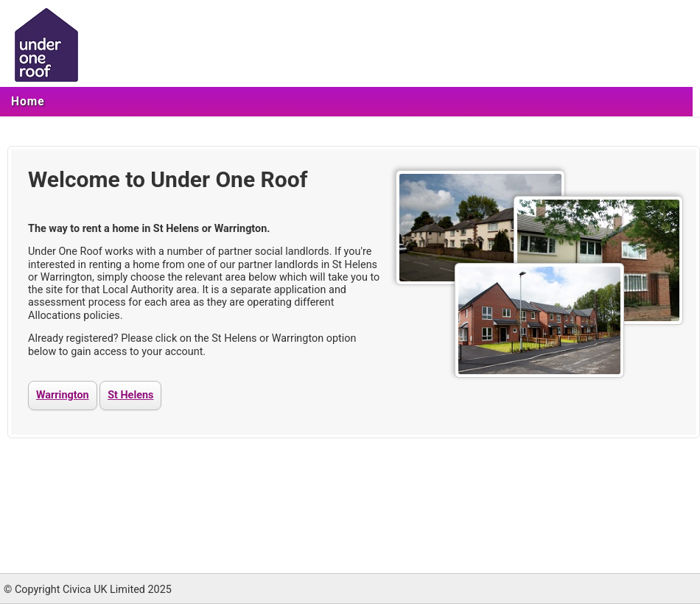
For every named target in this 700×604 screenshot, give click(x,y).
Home (28, 102)
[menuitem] (28, 102)
